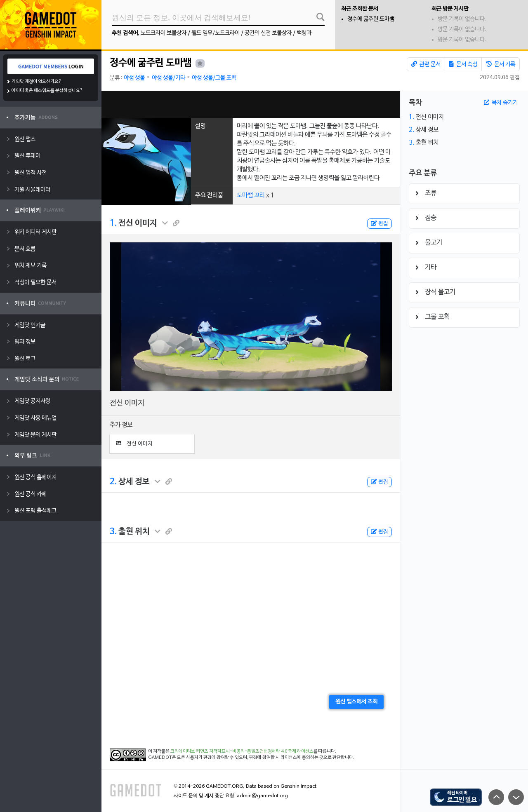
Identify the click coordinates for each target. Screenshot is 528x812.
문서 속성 (463, 64)
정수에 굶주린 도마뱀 (371, 19)
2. (113, 482)
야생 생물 (134, 78)
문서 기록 (501, 64)
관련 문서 (426, 64)
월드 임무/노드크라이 (216, 33)
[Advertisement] (251, 104)
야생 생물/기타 (169, 78)
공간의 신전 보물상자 (268, 33)
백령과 (304, 33)
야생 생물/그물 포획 (214, 78)
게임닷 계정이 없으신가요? (37, 82)
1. (113, 223)
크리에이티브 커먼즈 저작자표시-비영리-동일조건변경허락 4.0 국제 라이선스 (242, 751)
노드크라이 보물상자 (164, 33)
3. (113, 532)
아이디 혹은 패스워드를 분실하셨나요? (47, 91)
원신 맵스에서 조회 (356, 702)
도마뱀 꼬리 (251, 195)
